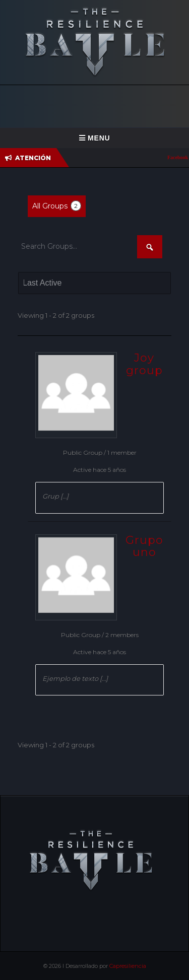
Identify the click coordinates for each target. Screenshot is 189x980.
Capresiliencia (128, 966)
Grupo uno (144, 546)
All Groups (57, 206)
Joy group (144, 364)
